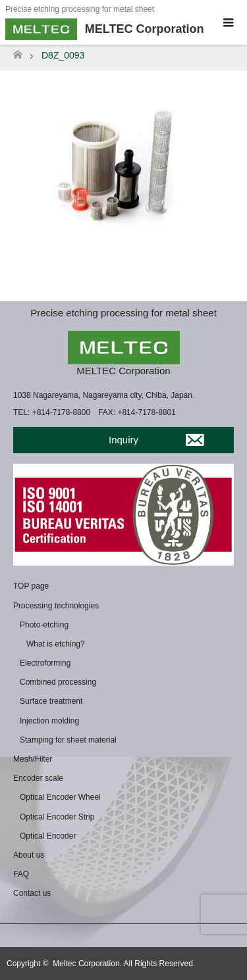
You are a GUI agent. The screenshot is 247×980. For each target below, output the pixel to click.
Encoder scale (38, 778)
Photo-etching (44, 625)
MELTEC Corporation (123, 371)
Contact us (32, 893)
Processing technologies (56, 606)
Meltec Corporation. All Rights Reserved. (124, 964)
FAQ (21, 874)
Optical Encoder (48, 836)
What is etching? (56, 644)
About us (29, 855)
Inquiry (123, 440)
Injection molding (49, 721)
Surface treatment (51, 701)
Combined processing (58, 682)
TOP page (31, 586)
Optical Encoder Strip (57, 817)
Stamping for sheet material (68, 740)
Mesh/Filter (33, 759)
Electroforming (45, 663)
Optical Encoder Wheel (60, 797)
